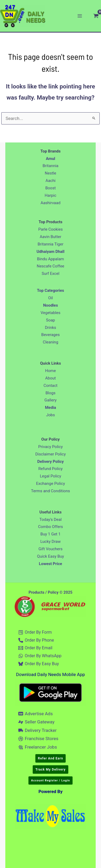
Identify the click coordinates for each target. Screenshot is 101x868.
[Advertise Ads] (36, 714)
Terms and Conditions (50, 491)
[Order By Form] (35, 632)
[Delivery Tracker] (38, 730)
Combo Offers (50, 527)
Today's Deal (50, 520)
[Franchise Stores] (39, 739)
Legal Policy (50, 476)
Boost (50, 188)
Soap (50, 320)
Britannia (50, 166)
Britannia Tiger (50, 244)
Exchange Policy (51, 484)
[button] (51, 758)
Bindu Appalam (50, 259)
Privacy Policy (50, 447)
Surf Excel (51, 274)
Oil (50, 298)
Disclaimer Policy (51, 454)
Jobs (51, 415)
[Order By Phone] (36, 640)
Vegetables (50, 313)
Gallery (50, 400)
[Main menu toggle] (80, 16)
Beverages (50, 335)
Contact (50, 386)
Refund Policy (50, 469)
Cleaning (50, 342)
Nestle (51, 173)
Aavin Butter (50, 237)
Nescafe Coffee (50, 266)
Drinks (50, 328)
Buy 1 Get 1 (50, 534)
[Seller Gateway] (37, 722)
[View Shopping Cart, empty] (96, 16)
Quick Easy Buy (50, 556)
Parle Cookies (50, 229)
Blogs (50, 393)
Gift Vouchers (51, 549)
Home (50, 371)
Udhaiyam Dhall (50, 252)
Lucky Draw (50, 542)
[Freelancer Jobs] (38, 747)
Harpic (50, 195)
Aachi (50, 181)
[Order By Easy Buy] (39, 664)
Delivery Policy (50, 462)
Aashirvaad (51, 203)
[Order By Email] (35, 648)
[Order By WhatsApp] (40, 656)
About (50, 378)
